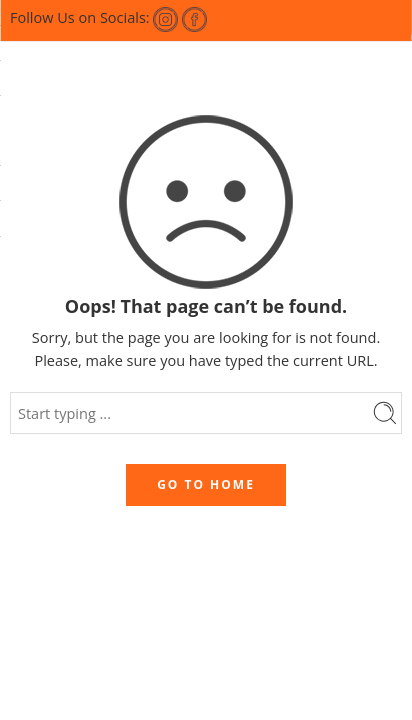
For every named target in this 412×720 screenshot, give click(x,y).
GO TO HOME (206, 484)
